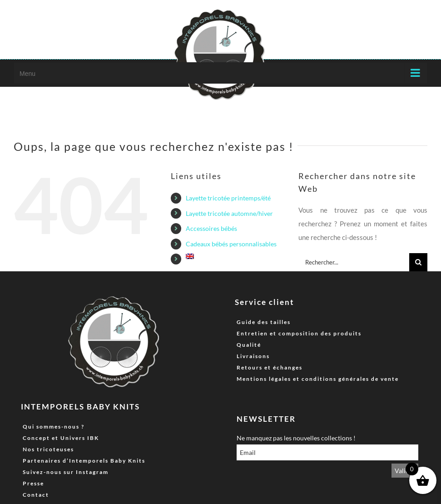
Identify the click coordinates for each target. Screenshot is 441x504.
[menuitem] (235, 256)
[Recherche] (418, 262)
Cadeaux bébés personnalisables (231, 244)
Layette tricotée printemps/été (228, 198)
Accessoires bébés (211, 228)
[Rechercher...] (354, 262)
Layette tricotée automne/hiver (229, 213)
